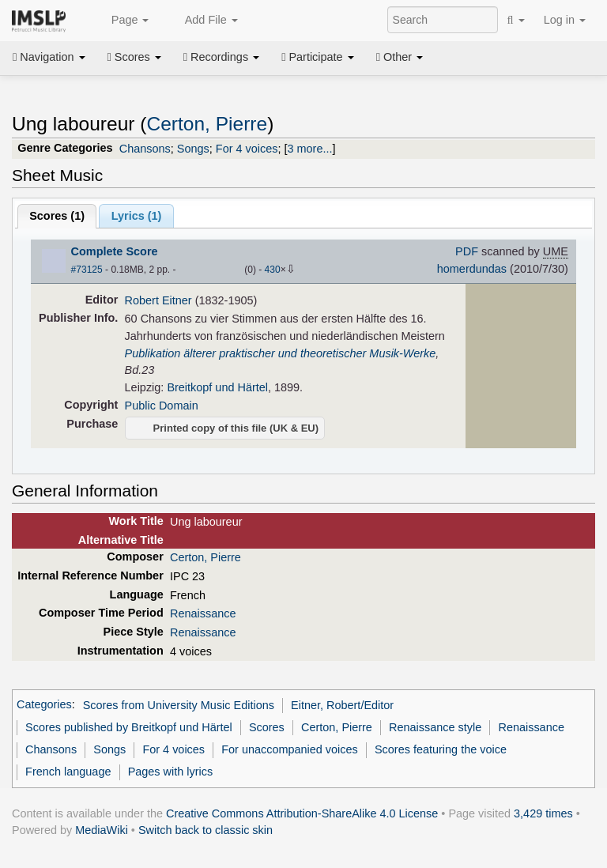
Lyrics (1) (137, 216)
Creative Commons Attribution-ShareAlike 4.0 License (302, 813)
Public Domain (162, 406)
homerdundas (472, 269)
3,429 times (543, 813)
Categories (44, 705)
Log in (565, 20)
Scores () (57, 216)
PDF (467, 251)
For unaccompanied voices (290, 749)
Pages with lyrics (171, 772)
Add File (202, 21)
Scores (134, 57)
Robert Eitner (158, 300)
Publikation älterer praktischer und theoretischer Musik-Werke (281, 353)
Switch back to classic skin (205, 830)
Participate (318, 57)
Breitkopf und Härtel (217, 387)
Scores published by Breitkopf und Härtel (129, 727)
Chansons (145, 149)
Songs (193, 149)
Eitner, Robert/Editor (342, 705)
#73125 (87, 270)
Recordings (221, 57)
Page (122, 21)
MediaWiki (102, 830)
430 (273, 270)
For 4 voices (247, 149)
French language (68, 772)
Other (400, 57)
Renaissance (203, 613)
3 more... (310, 149)
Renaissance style (435, 727)
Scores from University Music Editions (179, 705)
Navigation (49, 57)
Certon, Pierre (207, 124)
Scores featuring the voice (441, 749)
